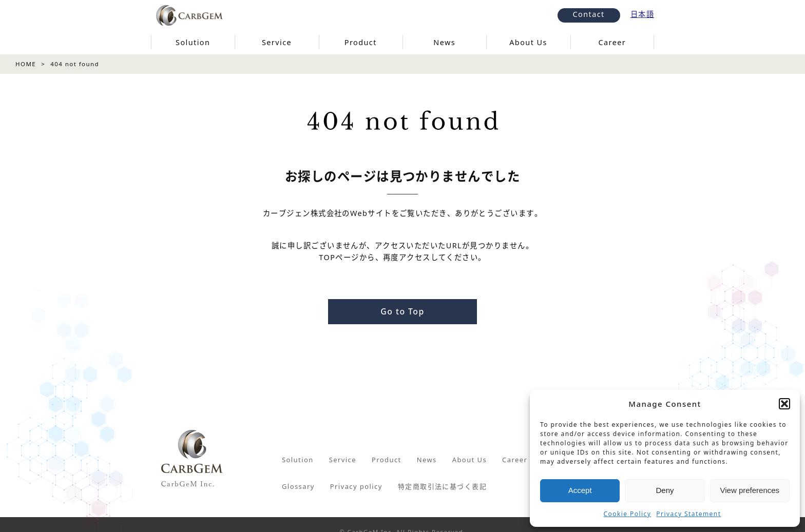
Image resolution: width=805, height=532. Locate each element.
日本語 (642, 14)
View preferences (750, 490)
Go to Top (402, 311)
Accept (580, 490)
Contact (589, 14)
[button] (784, 404)
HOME (26, 64)
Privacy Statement (688, 514)
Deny (665, 490)
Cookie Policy (628, 514)
